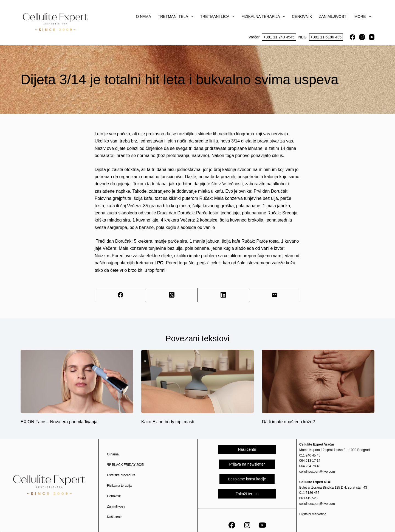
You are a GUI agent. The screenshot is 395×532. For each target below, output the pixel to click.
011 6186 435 (309, 493)
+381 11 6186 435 (326, 37)
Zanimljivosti (333, 16)
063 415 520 (308, 498)
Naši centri (115, 517)
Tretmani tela (177, 16)
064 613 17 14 (310, 461)
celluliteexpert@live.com (317, 472)
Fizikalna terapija (264, 16)
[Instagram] (362, 37)
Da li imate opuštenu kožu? (288, 422)
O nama (143, 16)
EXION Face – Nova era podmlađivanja (59, 422)
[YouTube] (372, 37)
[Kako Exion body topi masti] (198, 381)
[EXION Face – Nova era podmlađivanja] (77, 381)
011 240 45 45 (310, 455)
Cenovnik (302, 16)
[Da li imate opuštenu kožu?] (318, 381)
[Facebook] (352, 37)
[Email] (275, 295)
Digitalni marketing (313, 514)
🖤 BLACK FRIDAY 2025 (125, 465)
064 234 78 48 (310, 466)
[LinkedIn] (223, 295)
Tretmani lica (218, 16)
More (364, 16)
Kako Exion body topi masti (168, 422)
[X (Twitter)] (172, 295)
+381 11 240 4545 (279, 37)
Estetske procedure (121, 475)
